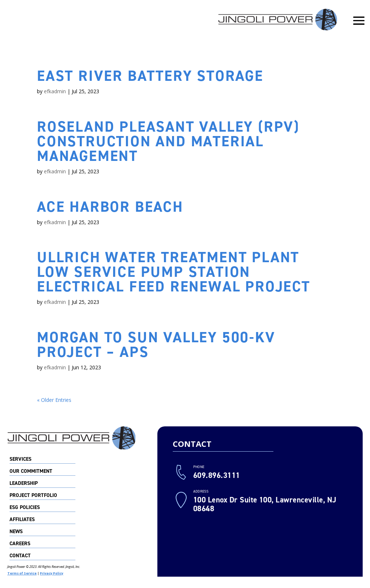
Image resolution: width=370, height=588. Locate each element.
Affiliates (22, 520)
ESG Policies (25, 508)
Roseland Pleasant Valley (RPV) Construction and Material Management (168, 141)
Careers (20, 544)
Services (20, 460)
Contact (20, 556)
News (16, 532)
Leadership (24, 484)
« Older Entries (54, 400)
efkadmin (55, 91)
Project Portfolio (33, 496)
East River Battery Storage (150, 76)
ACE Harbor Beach (110, 207)
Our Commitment (31, 472)
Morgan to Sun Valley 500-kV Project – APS (156, 345)
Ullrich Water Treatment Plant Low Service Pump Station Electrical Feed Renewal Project (174, 272)
